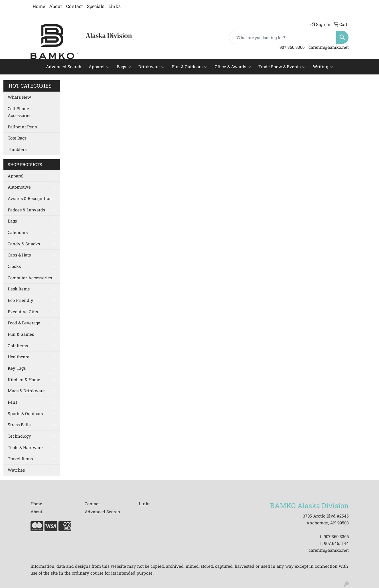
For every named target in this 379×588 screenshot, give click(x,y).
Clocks (14, 266)
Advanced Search (64, 67)
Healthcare (19, 357)
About (56, 6)
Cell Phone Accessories (20, 112)
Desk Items (19, 289)
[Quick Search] (283, 37)
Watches (16, 470)
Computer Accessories (30, 278)
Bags (124, 67)
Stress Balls (19, 425)
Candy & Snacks (24, 244)
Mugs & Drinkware (26, 391)
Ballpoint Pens (22, 127)
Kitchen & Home (24, 380)
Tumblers (17, 149)
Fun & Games (21, 334)
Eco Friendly (21, 300)
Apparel (99, 67)
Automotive (19, 187)
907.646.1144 (336, 543)
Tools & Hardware (25, 447)
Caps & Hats (19, 255)
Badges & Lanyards (26, 210)
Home (39, 6)
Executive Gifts (23, 312)
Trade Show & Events (282, 67)
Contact (75, 6)
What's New (19, 97)
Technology (19, 436)
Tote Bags (17, 138)
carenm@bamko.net (329, 47)
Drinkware (151, 67)
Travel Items (20, 459)
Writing (323, 67)
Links (114, 6)
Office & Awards (233, 67)
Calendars (18, 232)
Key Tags (17, 368)
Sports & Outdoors (25, 414)
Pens (13, 402)
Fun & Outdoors (190, 67)
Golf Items (18, 346)
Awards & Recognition (30, 198)
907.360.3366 (292, 47)
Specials (96, 6)
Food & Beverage (24, 323)
